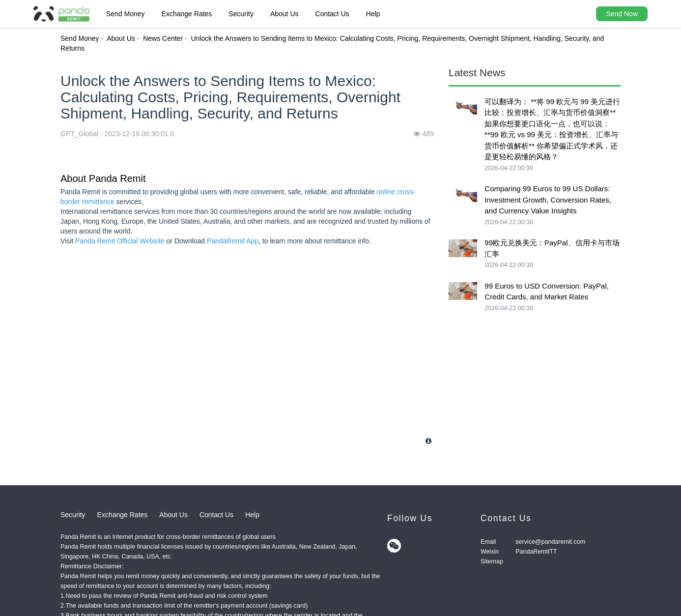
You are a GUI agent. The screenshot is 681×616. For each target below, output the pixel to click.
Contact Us (332, 14)
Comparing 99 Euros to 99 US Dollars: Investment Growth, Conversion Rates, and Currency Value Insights (548, 200)
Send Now (622, 14)
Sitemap (492, 561)
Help (373, 14)
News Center (163, 38)
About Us (284, 14)
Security (241, 14)
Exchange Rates (187, 14)
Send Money (126, 14)
